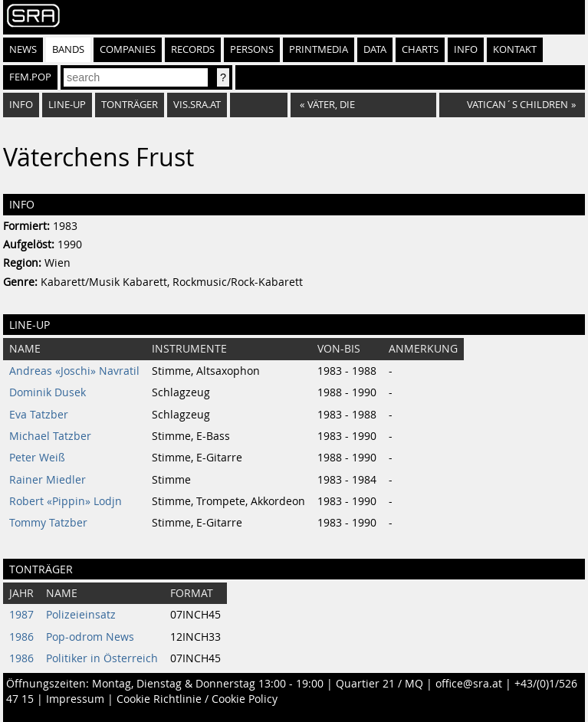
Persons (252, 49)
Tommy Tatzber (48, 523)
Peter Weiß (37, 458)
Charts (420, 49)
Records (193, 49)
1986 (21, 637)
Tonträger (130, 105)
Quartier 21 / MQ (379, 684)
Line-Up (67, 105)
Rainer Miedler (48, 480)
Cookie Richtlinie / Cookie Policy (197, 699)
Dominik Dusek (48, 392)
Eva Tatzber (39, 415)
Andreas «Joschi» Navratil (74, 371)
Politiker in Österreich (102, 658)
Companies (128, 49)
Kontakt (515, 49)
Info (466, 49)
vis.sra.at (197, 105)
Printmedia (319, 49)
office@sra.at (469, 684)
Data (375, 49)
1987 (21, 615)
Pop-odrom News (90, 637)
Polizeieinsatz (81, 615)
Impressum (75, 699)
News (23, 49)
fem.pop (30, 77)
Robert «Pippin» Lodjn (66, 501)
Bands (68, 49)
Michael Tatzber (50, 436)
